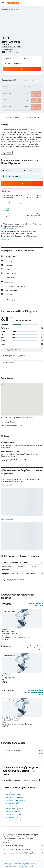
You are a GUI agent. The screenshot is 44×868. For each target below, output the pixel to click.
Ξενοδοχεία (18, 863)
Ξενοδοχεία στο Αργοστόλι (14, 814)
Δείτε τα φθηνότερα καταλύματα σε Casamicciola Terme (34, 648)
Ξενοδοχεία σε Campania (28, 865)
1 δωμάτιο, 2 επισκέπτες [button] (13, 64)
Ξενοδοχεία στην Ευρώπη (30, 863)
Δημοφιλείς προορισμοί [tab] (12, 780)
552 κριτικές (13, 52)
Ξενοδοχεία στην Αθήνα (13, 803)
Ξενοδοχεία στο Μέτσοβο (13, 820)
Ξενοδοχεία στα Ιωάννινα (13, 795)
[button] (3, 3)
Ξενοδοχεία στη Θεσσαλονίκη (15, 806)
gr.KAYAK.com (8, 863)
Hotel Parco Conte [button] (8, 631)
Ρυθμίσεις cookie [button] (6, 239)
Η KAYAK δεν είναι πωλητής (23, 846)
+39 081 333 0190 (8, 49)
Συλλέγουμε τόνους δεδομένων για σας (23, 849)
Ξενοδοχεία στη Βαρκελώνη (14, 809)
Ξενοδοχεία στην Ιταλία (13, 865)
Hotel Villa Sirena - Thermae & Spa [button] (13, 718)
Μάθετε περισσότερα (10, 228)
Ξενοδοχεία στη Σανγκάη (13, 792)
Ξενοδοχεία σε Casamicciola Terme (27, 867)
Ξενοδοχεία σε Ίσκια (10, 867)
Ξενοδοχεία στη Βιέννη (13, 817)
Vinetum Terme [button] (7, 676)
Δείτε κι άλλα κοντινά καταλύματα (36, 605)
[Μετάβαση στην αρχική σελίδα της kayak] (13, 3)
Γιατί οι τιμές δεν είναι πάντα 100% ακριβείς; (23, 853)
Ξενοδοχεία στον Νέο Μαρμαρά (15, 800)
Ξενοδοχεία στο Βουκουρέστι (15, 798)
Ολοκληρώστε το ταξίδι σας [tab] (33, 780)
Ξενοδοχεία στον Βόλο (12, 812)
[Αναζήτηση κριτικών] (24, 350)
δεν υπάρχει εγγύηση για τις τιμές (12, 840)
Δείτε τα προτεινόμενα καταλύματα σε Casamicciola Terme (34, 692)
